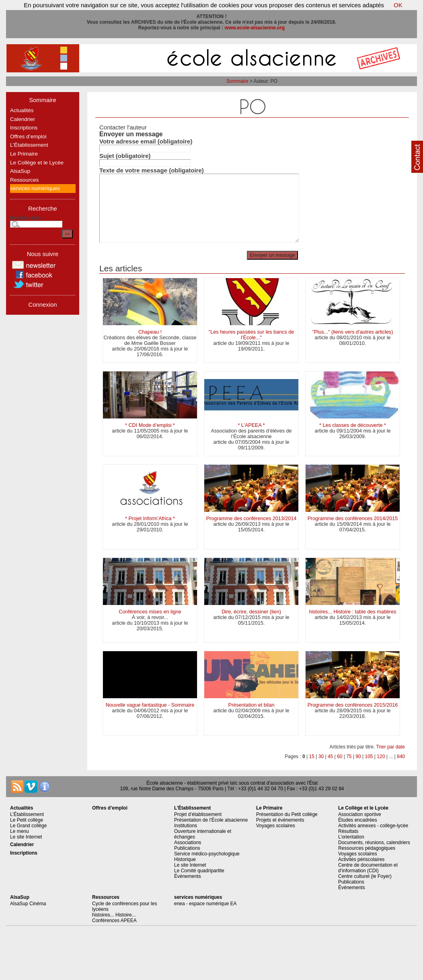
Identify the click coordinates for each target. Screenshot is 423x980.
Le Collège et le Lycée (37, 163)
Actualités (22, 110)
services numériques (35, 188)
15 (312, 757)
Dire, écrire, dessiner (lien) (251, 612)
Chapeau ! (150, 332)
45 (330, 757)
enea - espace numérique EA (205, 904)
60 (340, 757)
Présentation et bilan (252, 705)
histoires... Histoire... (114, 915)
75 (349, 757)
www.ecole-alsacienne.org (255, 28)
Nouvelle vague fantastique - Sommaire (150, 705)
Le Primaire (24, 154)
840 (401, 757)
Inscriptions (24, 128)
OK (398, 5)
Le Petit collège (27, 820)
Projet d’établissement (198, 814)
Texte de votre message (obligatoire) (152, 170)
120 (381, 757)
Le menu (20, 831)
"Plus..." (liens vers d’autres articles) (353, 332)
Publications (187, 848)
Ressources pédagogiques (367, 848)
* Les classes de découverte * (353, 425)
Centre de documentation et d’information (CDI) (368, 868)
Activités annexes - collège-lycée (373, 826)
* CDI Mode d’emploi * (150, 425)
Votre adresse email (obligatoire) (146, 141)
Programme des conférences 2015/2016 (353, 705)
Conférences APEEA (114, 921)
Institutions (186, 826)
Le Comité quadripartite (199, 871)
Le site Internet (26, 837)
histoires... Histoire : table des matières (353, 612)
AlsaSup (20, 171)
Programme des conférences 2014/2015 (353, 519)
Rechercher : (27, 218)
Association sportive (360, 814)
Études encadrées (358, 820)
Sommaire (237, 81)
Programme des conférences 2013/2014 (252, 519)
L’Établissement (29, 145)
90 (358, 757)
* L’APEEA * (251, 425)
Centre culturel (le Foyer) (365, 876)
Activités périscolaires (361, 859)
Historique (185, 859)
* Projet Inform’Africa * (150, 519)
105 (369, 757)
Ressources (24, 180)
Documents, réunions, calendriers (374, 843)
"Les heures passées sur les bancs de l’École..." (251, 335)
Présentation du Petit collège (287, 814)
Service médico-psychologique (207, 854)
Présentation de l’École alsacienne (211, 820)
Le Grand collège (28, 826)
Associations (188, 843)
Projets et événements (280, 820)
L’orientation (351, 837)
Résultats (348, 831)
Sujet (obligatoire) (125, 156)
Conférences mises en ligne (150, 612)
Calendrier (23, 119)
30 (321, 757)
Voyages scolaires (276, 826)
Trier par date (390, 747)
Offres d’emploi (28, 136)
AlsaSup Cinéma (28, 904)
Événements (188, 876)
